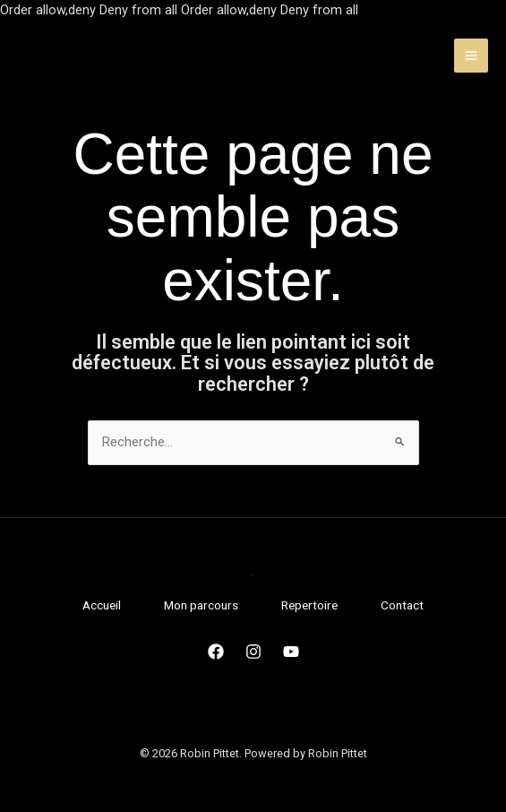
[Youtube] (291, 652)
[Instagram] (253, 652)
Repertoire (309, 605)
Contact (402, 605)
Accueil (102, 605)
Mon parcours (201, 605)
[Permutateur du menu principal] (471, 56)
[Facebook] (216, 652)
